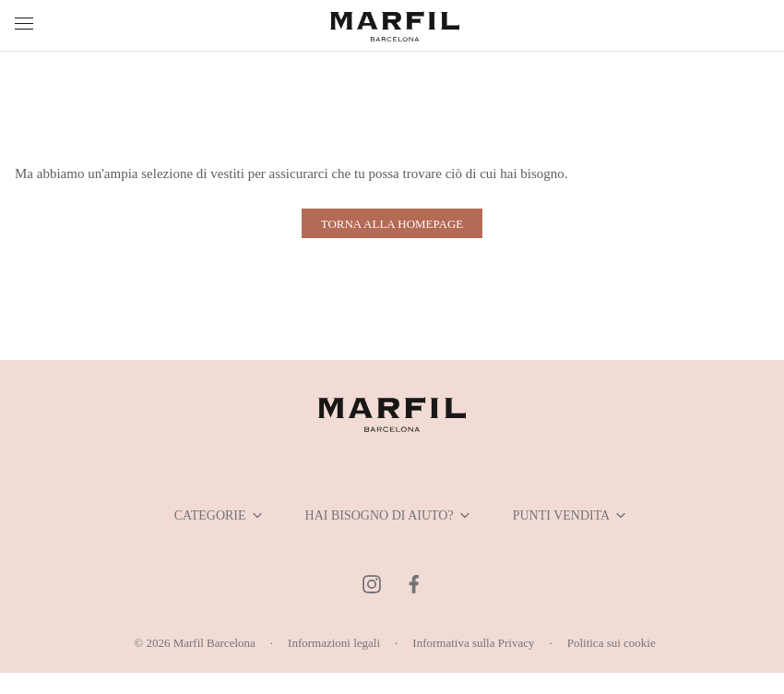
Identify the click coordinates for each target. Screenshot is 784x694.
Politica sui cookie (643, 662)
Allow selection (392, 538)
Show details (685, 479)
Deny (143, 538)
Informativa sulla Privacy (485, 662)
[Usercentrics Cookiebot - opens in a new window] (682, 141)
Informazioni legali (325, 662)
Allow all (641, 538)
